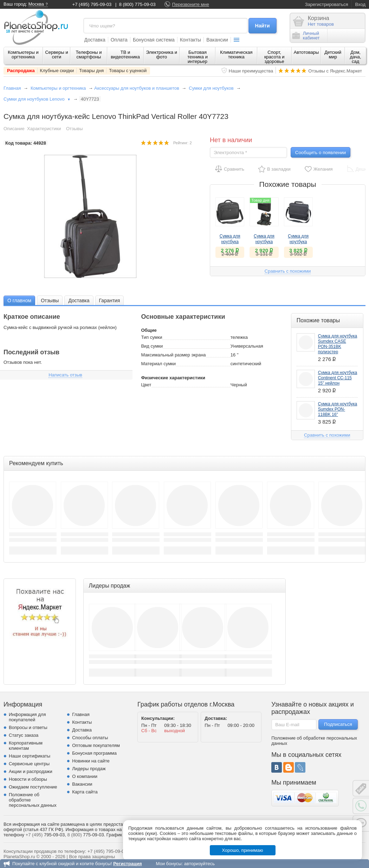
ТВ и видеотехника (125, 55)
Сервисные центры (29, 764)
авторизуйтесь (199, 864)
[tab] (19, 300)
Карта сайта (85, 792)
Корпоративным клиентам (26, 746)
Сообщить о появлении (321, 153)
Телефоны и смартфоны (89, 55)
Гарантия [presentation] (110, 300)
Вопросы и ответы (28, 727)
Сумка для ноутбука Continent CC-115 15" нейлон (338, 378)
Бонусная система (154, 40)
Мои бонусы (169, 864)
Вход (360, 4)
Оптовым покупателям (96, 745)
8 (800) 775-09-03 (137, 4)
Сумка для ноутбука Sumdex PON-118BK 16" (338, 409)
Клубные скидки (57, 71)
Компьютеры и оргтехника (23, 55)
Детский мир (333, 55)
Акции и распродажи (31, 771)
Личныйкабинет (306, 36)
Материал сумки (158, 364)
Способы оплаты (90, 738)
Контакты (190, 40)
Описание (14, 129)
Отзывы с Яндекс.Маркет (335, 71)
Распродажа (21, 71)
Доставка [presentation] (79, 300)
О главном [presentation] (19, 300)
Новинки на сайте (91, 761)
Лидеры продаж (89, 769)
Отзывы (75, 129)
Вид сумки (152, 346)
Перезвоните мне (191, 4)
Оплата (119, 40)
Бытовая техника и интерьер (198, 57)
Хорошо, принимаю (243, 850)
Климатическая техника (236, 55)
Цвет (146, 385)
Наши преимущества (251, 71)
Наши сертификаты (30, 756)
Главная (12, 88)
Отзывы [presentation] (50, 300)
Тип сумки (151, 337)
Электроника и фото (162, 55)
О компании (85, 776)
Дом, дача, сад (356, 57)
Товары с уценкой (128, 71)
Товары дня (91, 71)
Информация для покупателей (27, 717)
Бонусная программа (94, 753)
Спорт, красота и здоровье (274, 57)
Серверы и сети (56, 55)
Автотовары (306, 52)
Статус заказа (24, 735)
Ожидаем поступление (33, 787)
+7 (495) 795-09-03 (92, 4)
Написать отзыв (65, 375)
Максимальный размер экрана (173, 355)
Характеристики (44, 129)
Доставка (95, 40)
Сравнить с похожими (288, 271)
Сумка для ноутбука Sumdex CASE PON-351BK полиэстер (338, 344)
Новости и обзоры (28, 779)
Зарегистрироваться (327, 4)
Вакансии (217, 40)
